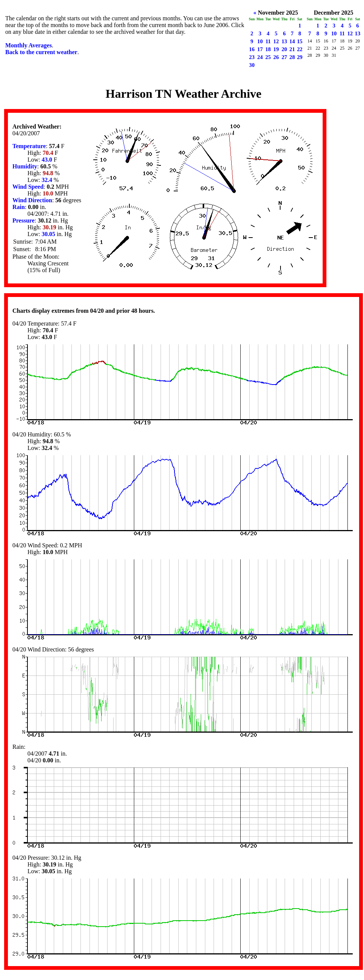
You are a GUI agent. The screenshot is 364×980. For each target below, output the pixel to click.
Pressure (24, 220)
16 (252, 49)
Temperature (29, 146)
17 (260, 49)
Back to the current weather (41, 52)
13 (284, 41)
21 (292, 49)
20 (284, 49)
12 (276, 41)
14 (292, 41)
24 (260, 57)
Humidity (25, 166)
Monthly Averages (29, 45)
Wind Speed (28, 187)
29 (300, 57)
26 (276, 57)
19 (276, 49)
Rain (19, 207)
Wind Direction (32, 200)
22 (300, 49)
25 (268, 57)
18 (268, 49)
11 (268, 41)
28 (292, 57)
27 (284, 57)
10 (260, 41)
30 (252, 65)
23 (252, 57)
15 (300, 41)
